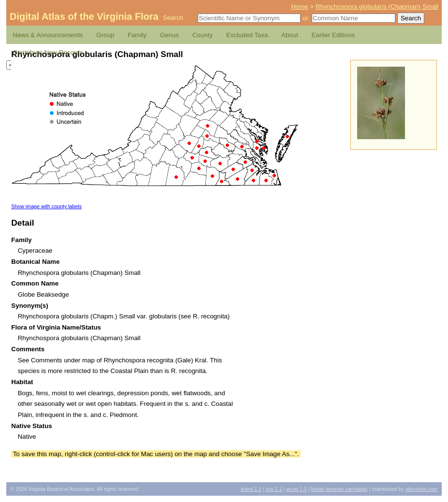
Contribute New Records (48, 52)
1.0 (296, 489)
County (202, 35)
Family (137, 35)
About (290, 35)
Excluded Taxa (247, 35)
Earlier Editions (333, 35)
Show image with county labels (46, 206)
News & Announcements (48, 35)
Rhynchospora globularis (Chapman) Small (377, 7)
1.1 (251, 489)
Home (300, 7)
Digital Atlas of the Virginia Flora (84, 16)
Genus (169, 35)
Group (105, 35)
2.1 (274, 489)
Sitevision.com (422, 489)
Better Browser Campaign (339, 489)
